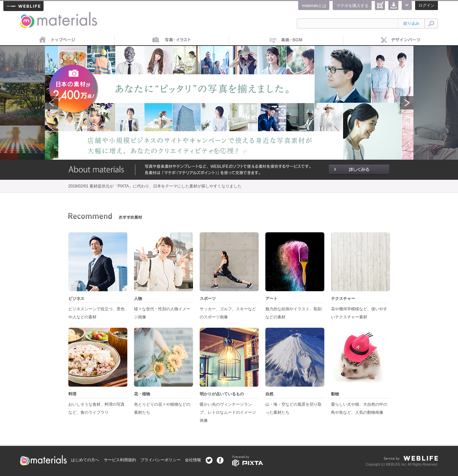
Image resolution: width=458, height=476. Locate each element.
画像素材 (172, 40)
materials (27, 16)
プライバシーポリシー (160, 460)
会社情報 (193, 460)
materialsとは (314, 6)
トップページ (57, 40)
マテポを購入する (352, 6)
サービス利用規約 (120, 460)
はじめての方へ (85, 460)
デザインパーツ (401, 40)
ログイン (427, 5)
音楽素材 (286, 40)
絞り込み (411, 23)
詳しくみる (359, 170)
